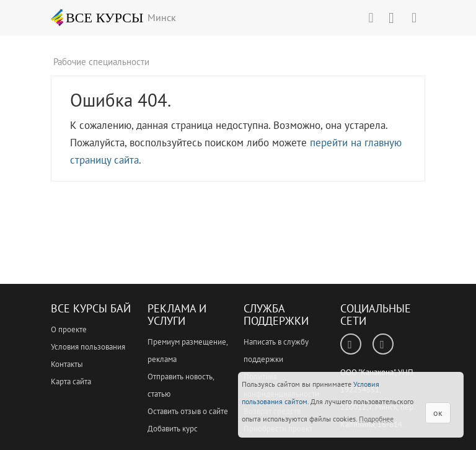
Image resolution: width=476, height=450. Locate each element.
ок (438, 413)
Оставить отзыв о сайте (188, 411)
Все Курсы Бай (91, 308)
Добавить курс (173, 429)
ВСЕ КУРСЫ (97, 17)
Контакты (67, 364)
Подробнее (376, 419)
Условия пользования (88, 347)
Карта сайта (71, 382)
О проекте (69, 329)
